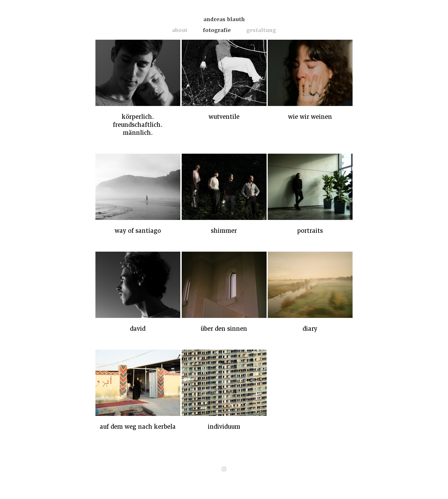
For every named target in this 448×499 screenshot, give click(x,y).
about (180, 30)
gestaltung (261, 30)
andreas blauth (224, 19)
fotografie (217, 30)
